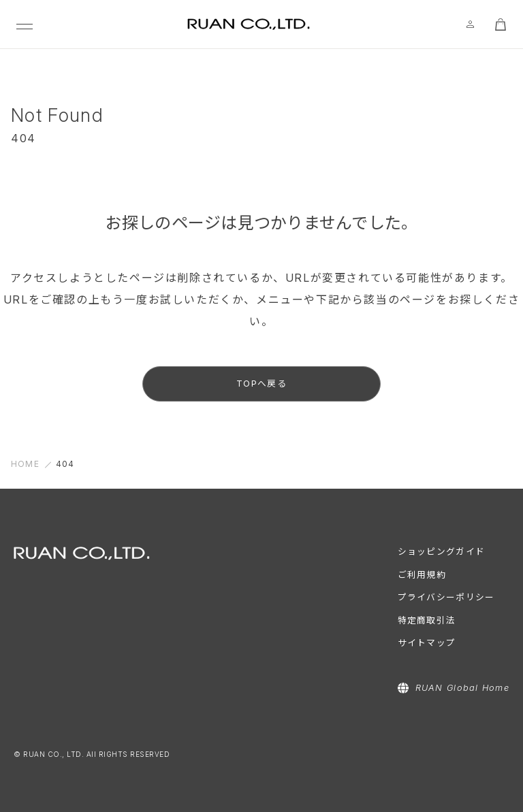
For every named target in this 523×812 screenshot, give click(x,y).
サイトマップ (427, 643)
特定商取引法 (427, 620)
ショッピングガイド (441, 552)
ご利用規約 (422, 575)
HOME (25, 464)
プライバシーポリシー (446, 597)
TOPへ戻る (261, 384)
